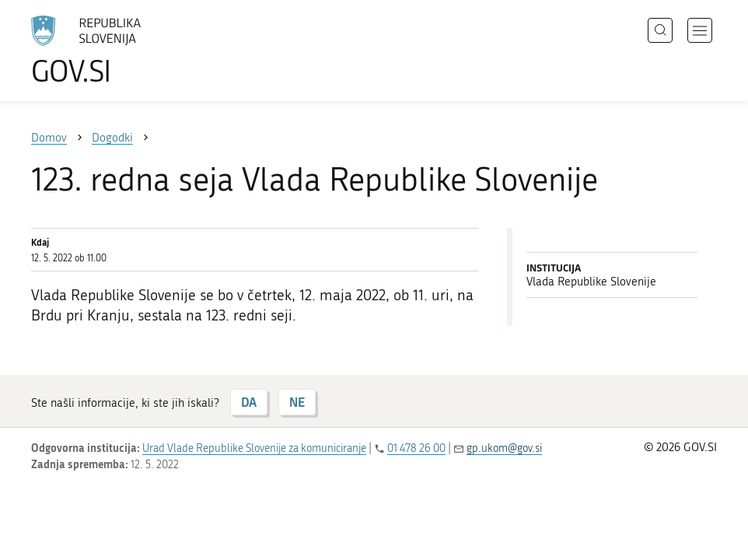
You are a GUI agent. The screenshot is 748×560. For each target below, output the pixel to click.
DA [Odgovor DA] (249, 402)
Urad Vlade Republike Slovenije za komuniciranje (254, 448)
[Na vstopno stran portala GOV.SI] (109, 51)
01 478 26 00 (416, 448)
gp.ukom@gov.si (504, 448)
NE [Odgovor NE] (297, 402)
